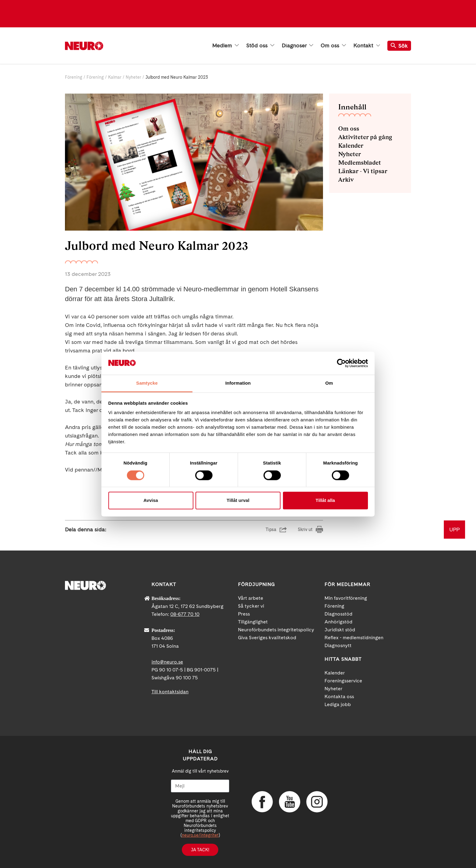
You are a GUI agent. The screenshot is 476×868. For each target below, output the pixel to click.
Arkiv (346, 180)
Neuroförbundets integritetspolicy (276, 630)
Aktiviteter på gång (365, 137)
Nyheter (134, 77)
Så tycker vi (251, 606)
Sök (399, 46)
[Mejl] (200, 786)
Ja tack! (200, 850)
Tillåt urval (238, 501)
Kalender (351, 146)
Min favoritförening (346, 598)
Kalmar (115, 77)
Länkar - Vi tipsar (363, 171)
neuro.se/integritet (200, 835)
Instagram (317, 802)
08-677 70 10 (185, 614)
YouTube (290, 802)
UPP (454, 529)
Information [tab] (238, 383)
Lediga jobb (338, 704)
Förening (74, 77)
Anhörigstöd (338, 622)
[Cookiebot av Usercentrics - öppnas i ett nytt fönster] (341, 363)
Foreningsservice (343, 681)
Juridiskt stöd (340, 630)
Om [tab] (329, 383)
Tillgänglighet (253, 622)
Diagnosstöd (338, 614)
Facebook (262, 802)
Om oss (333, 46)
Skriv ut (305, 530)
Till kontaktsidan (170, 692)
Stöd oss (260, 46)
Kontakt (367, 46)
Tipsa (271, 530)
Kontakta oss (339, 696)
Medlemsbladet (360, 163)
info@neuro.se (167, 662)
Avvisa (151, 501)
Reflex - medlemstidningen (354, 638)
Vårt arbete (251, 598)
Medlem (226, 46)
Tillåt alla (325, 501)
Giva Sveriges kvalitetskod (267, 638)
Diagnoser (297, 46)
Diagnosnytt (338, 645)
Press (244, 614)
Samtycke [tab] (147, 383)
